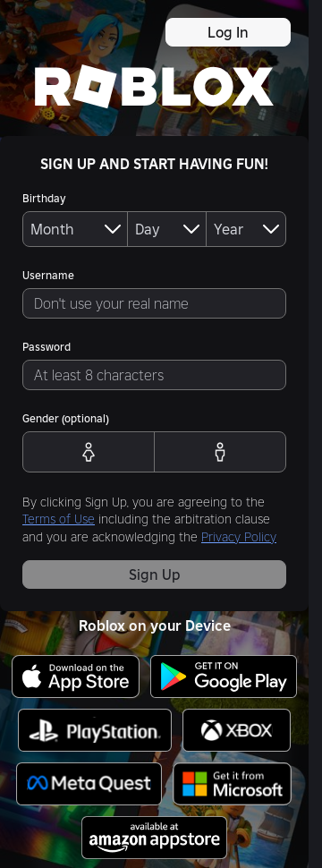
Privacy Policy (239, 537)
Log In (228, 32)
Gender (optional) (66, 418)
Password (47, 347)
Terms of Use (59, 519)
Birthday (44, 198)
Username (48, 275)
